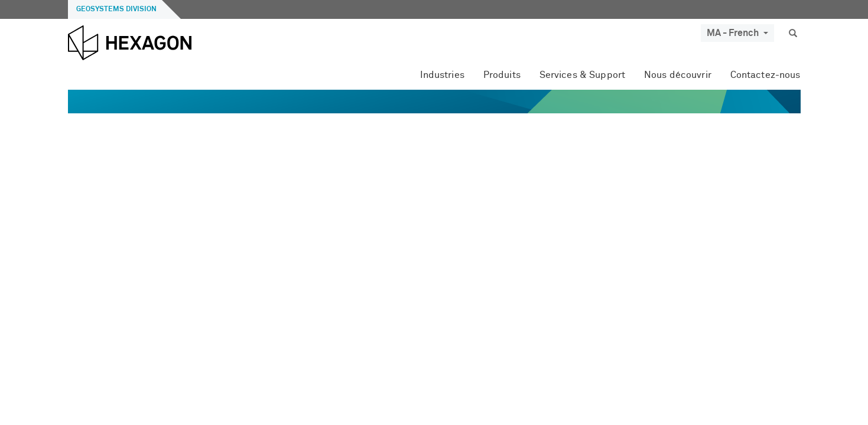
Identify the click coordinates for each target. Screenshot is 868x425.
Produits (502, 75)
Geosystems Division (116, 9)
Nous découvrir (678, 75)
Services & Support (582, 75)
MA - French (737, 33)
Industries (442, 75)
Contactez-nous (765, 75)
